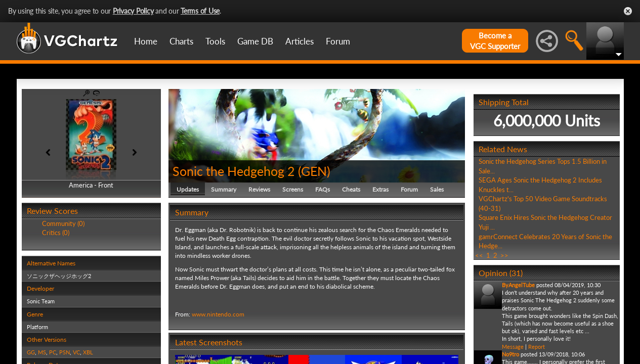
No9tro (510, 354)
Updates (188, 189)
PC (53, 352)
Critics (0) (56, 233)
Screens (293, 189)
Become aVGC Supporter (495, 41)
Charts (181, 41)
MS (42, 352)
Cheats (351, 189)
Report (537, 347)
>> (504, 255)
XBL (88, 352)
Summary (224, 189)
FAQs (323, 189)
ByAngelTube (518, 285)
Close (628, 11)
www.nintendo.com (218, 314)
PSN (65, 352)
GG (31, 352)
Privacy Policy (133, 11)
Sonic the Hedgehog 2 (234, 171)
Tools (215, 41)
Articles (300, 41)
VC (76, 352)
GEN (314, 171)
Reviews (259, 189)
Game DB (255, 41)
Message (513, 347)
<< (479, 255)
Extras (380, 189)
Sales (437, 189)
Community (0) (63, 223)
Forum (338, 41)
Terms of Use (200, 11)
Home (146, 41)
